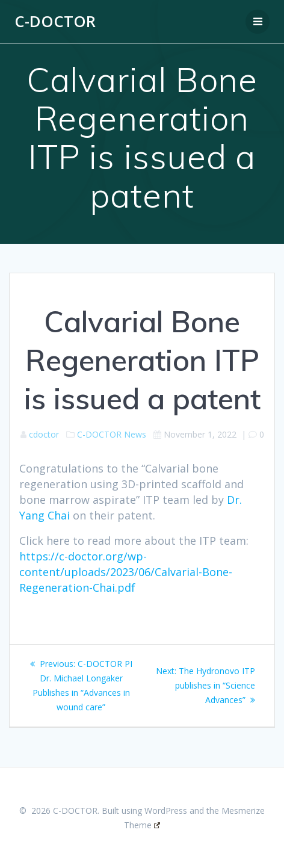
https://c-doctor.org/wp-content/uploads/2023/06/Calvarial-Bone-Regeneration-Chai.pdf (126, 572)
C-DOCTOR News (112, 434)
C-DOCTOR (55, 22)
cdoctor (44, 434)
